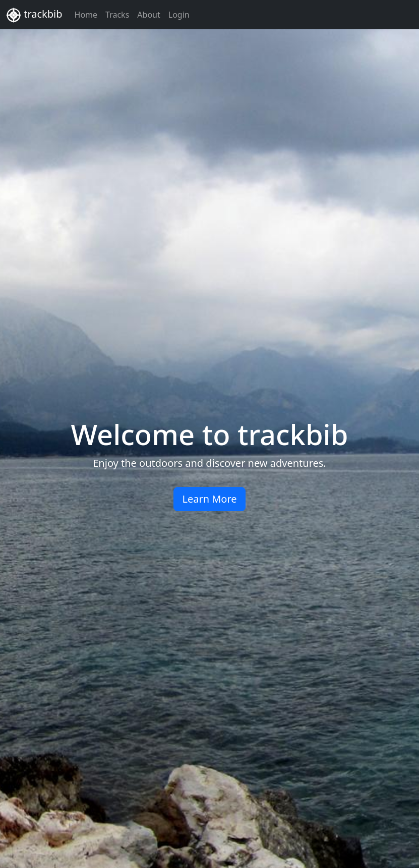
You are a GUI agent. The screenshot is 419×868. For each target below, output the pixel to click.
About (148, 15)
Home (86, 15)
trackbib (34, 15)
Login (179, 15)
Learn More (209, 499)
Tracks (117, 15)
